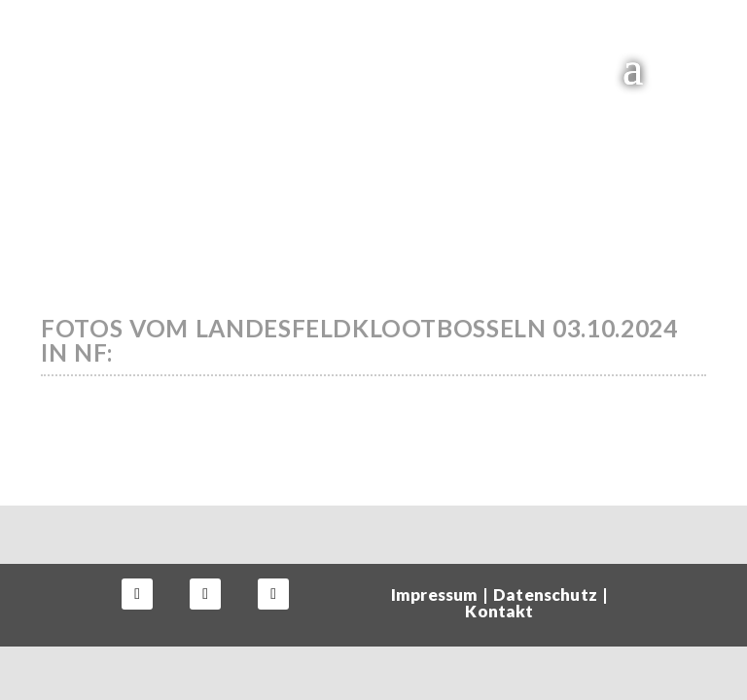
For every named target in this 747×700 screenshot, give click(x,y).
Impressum (434, 595)
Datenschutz (545, 595)
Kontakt (499, 611)
